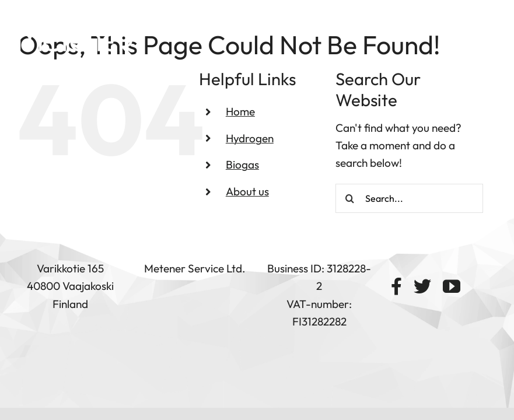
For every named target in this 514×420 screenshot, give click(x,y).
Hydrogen (250, 138)
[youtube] (452, 286)
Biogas (242, 164)
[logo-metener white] (76, 37)
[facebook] (396, 286)
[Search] (350, 198)
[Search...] (410, 198)
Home (240, 111)
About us (247, 191)
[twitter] (422, 286)
